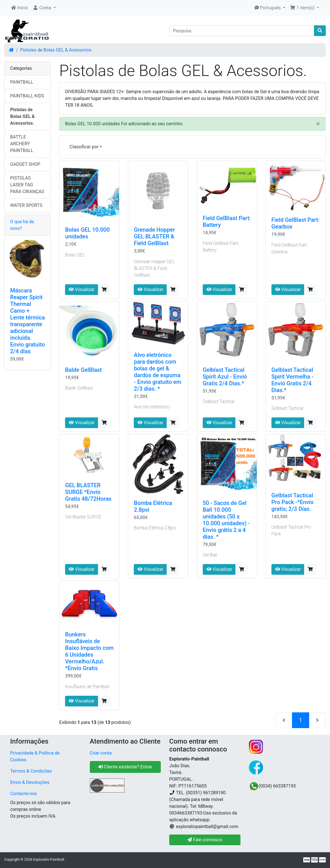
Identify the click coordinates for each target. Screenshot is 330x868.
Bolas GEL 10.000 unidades (87, 233)
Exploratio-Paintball (49, 859)
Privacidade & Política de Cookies (35, 756)
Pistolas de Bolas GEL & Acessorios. (56, 50)
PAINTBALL (22, 82)
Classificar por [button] (84, 147)
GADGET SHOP (25, 164)
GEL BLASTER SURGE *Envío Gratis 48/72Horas (88, 492)
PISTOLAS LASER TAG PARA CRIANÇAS (27, 185)
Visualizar (82, 289)
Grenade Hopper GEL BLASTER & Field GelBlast (154, 236)
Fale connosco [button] (205, 840)
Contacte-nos (24, 794)
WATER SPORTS (26, 205)
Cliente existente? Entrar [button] (125, 767)
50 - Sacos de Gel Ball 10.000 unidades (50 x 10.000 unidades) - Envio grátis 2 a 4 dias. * (226, 520)
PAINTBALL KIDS (27, 96)
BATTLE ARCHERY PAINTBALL (22, 144)
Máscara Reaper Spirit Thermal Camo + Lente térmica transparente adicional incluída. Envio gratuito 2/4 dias (27, 321)
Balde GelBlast (83, 370)
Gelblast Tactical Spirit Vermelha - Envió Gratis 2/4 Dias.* (292, 380)
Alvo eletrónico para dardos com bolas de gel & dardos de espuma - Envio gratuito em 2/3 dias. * (157, 372)
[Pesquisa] (242, 31)
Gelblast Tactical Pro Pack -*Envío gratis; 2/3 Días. (293, 502)
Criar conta (101, 753)
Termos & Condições (31, 771)
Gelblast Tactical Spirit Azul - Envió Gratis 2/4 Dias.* (225, 377)
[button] (44, 8)
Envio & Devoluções (30, 782)
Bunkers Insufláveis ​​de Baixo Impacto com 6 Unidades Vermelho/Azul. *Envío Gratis (89, 651)
